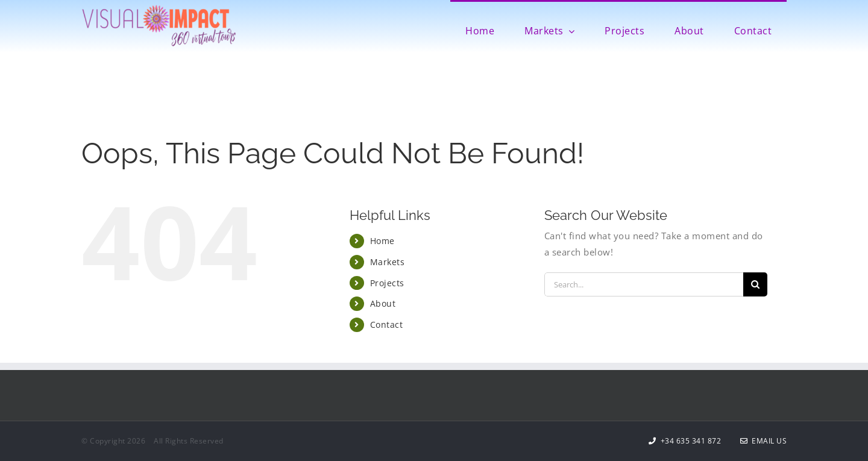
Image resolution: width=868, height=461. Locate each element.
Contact (387, 325)
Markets (388, 262)
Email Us (764, 441)
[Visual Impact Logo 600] (159, 8)
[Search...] (644, 284)
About (383, 303)
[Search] (755, 284)
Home (382, 241)
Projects (387, 283)
